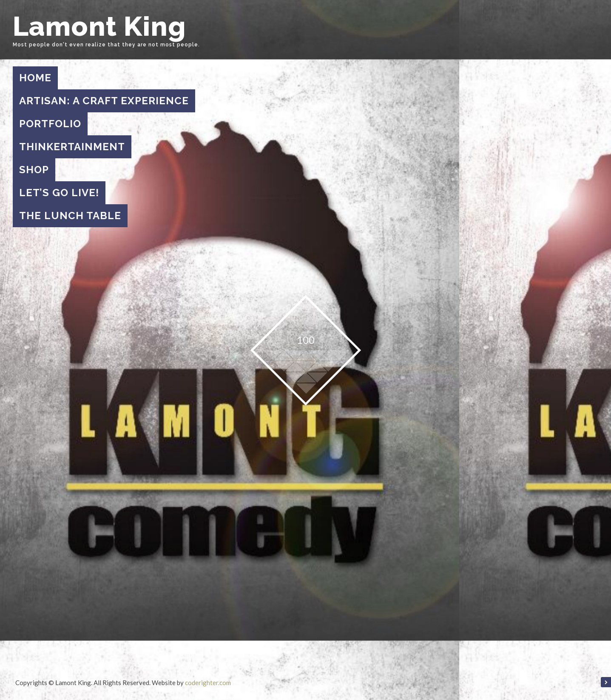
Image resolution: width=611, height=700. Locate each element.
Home (35, 78)
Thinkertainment (72, 147)
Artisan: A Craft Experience (104, 101)
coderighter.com (208, 683)
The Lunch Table (70, 216)
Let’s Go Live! (59, 193)
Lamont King (99, 26)
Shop (34, 170)
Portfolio (50, 124)
